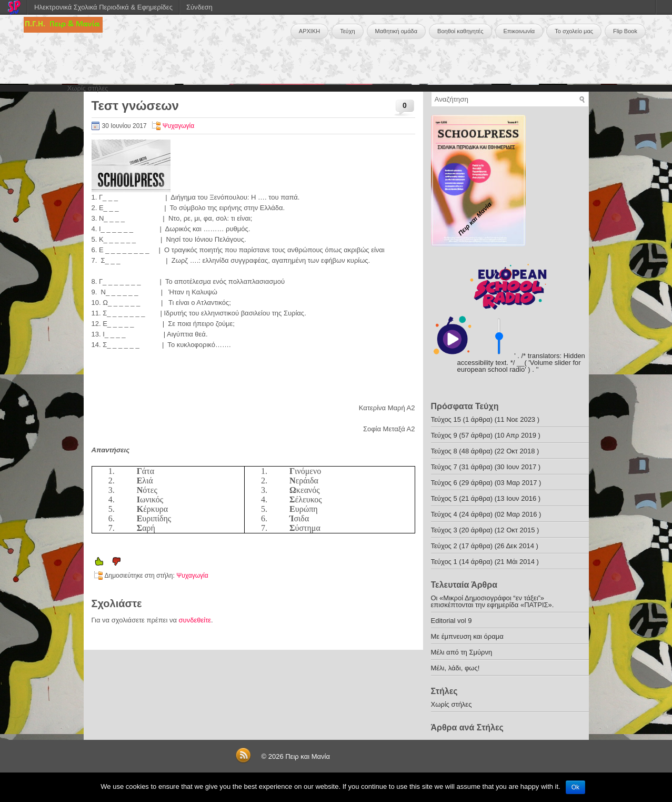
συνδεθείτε (195, 620)
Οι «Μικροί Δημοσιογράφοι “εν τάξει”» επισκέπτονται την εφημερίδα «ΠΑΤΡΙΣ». (493, 601)
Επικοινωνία (519, 31)
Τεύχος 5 (444, 498)
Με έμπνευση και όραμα (467, 636)
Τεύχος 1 (444, 562)
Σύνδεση (199, 7)
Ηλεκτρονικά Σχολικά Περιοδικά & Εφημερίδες (103, 7)
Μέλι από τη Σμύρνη (462, 652)
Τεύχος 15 (446, 419)
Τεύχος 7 (444, 467)
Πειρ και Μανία (308, 756)
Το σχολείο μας (574, 31)
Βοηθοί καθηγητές (460, 31)
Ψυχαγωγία (178, 126)
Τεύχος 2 (444, 546)
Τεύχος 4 (444, 514)
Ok (575, 787)
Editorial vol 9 (452, 621)
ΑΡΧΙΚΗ (309, 31)
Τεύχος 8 (444, 451)
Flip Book (625, 31)
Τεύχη (347, 31)
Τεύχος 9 (444, 435)
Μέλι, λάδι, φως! (455, 668)
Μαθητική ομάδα (397, 31)
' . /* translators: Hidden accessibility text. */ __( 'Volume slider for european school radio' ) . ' (521, 363)
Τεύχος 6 (444, 483)
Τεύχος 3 (444, 530)
